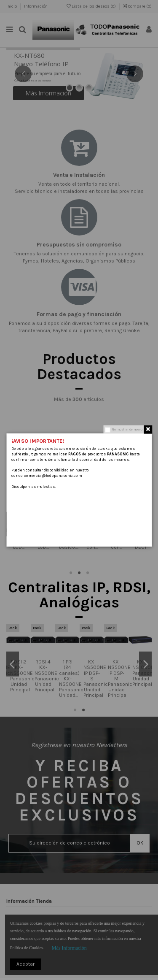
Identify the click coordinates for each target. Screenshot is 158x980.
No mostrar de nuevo (127, 429)
